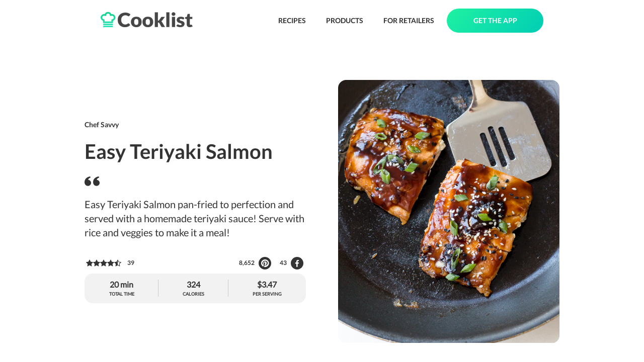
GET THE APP (495, 20)
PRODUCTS (345, 20)
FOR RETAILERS (409, 20)
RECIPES (292, 20)
